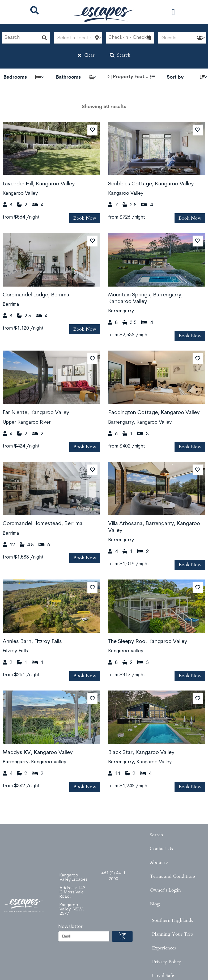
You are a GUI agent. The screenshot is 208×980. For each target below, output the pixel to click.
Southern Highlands (172, 920)
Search (120, 55)
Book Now (85, 218)
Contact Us (161, 849)
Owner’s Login (165, 890)
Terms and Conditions (173, 876)
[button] (173, 12)
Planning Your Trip (173, 934)
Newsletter (70, 927)
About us (159, 862)
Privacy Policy (167, 962)
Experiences (164, 948)
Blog (155, 904)
